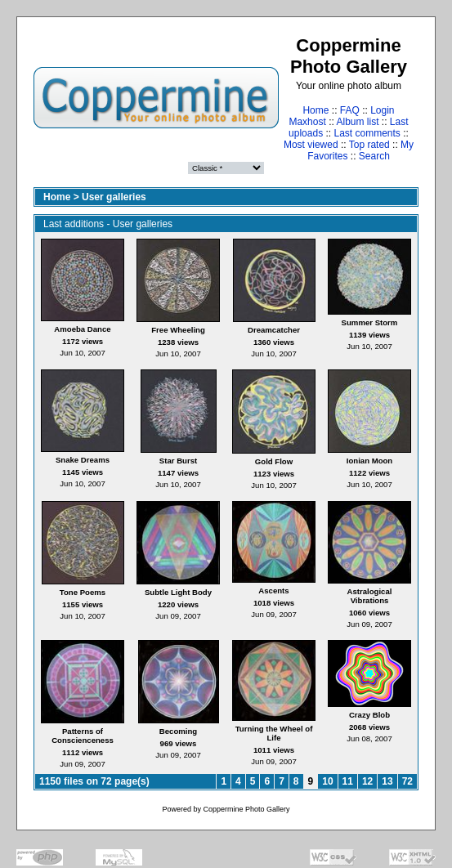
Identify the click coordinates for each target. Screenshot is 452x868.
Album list (358, 122)
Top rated (369, 145)
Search (374, 156)
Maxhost (307, 122)
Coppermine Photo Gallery (246, 809)
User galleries (114, 197)
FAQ (350, 110)
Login (382, 110)
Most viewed (311, 145)
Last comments (367, 133)
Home (316, 110)
